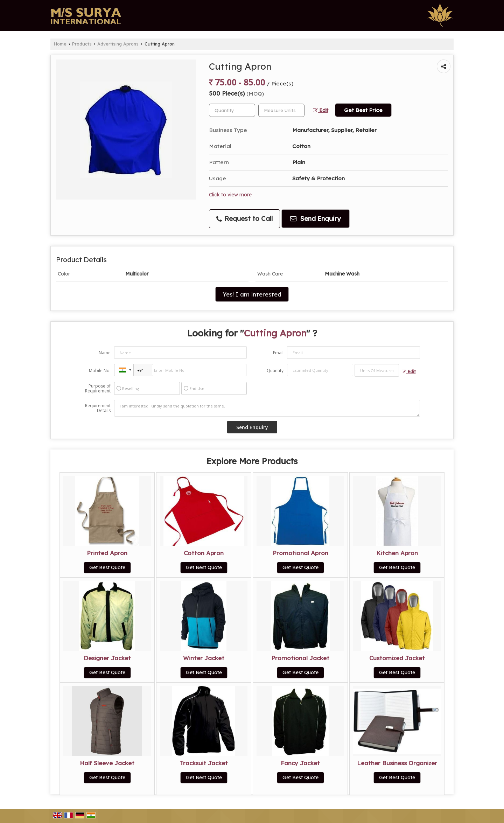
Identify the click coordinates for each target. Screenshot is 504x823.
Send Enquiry (316, 219)
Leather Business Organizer (397, 763)
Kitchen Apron (397, 553)
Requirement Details (98, 408)
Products (82, 44)
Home (60, 44)
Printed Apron (107, 553)
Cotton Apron (204, 553)
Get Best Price (363, 110)
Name (105, 353)
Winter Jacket (204, 658)
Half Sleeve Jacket (107, 763)
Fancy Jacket (300, 763)
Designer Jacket (107, 658)
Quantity (275, 371)
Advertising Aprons (118, 44)
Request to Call (244, 219)
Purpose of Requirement (98, 389)
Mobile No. (100, 371)
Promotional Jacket (300, 658)
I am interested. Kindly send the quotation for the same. (267, 408)
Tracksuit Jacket (204, 763)
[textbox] (281, 110)
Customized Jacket (397, 658)
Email (278, 353)
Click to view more (230, 194)
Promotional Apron (300, 553)
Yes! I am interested (252, 294)
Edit (321, 110)
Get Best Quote (107, 567)
